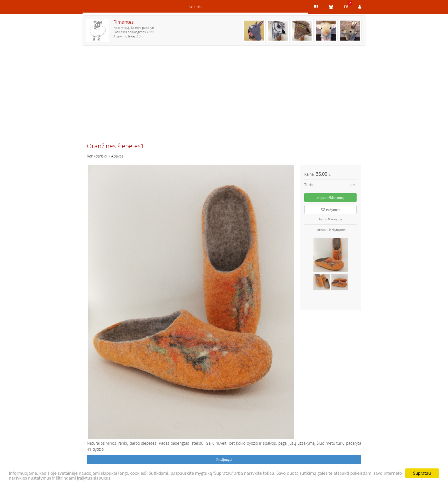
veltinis (196, 7)
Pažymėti (330, 210)
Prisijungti (224, 459)
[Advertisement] (224, 96)
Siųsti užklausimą (331, 198)
